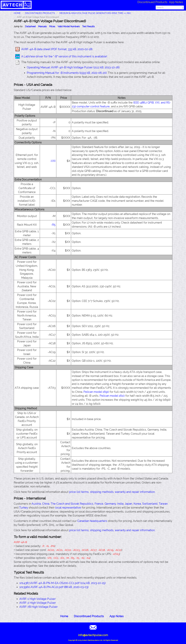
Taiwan (163, 504)
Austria (36, 504)
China (46, 504)
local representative (68, 508)
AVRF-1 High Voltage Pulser (37, 599)
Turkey (24, 508)
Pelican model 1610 (112, 396)
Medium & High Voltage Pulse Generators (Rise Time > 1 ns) (95, 13)
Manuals (42, 26)
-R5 (53, 225)
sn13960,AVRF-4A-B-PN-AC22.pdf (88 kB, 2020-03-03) (54, 587)
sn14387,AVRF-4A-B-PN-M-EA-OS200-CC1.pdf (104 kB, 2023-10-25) (62, 583)
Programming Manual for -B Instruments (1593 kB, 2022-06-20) (67, 73)
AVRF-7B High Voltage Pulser (38, 607)
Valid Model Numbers (69, 26)
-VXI (53, 161)
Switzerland (150, 504)
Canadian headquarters (92, 521)
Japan (128, 504)
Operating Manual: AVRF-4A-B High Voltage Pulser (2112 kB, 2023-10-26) (73, 67)
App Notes (176, 2)
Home (64, 616)
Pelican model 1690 (96, 392)
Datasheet (30, 26)
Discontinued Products (152, 2)
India (120, 504)
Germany (110, 504)
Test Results (88, 26)
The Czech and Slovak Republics (72, 504)
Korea (137, 504)
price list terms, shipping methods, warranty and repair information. (112, 492)
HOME (17, 13)
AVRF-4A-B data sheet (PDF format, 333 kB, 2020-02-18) (57, 49)
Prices (52, 26)
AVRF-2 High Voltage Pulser (38, 603)
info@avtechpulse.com (93, 635)
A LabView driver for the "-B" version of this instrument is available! (64, 56)
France (99, 504)
